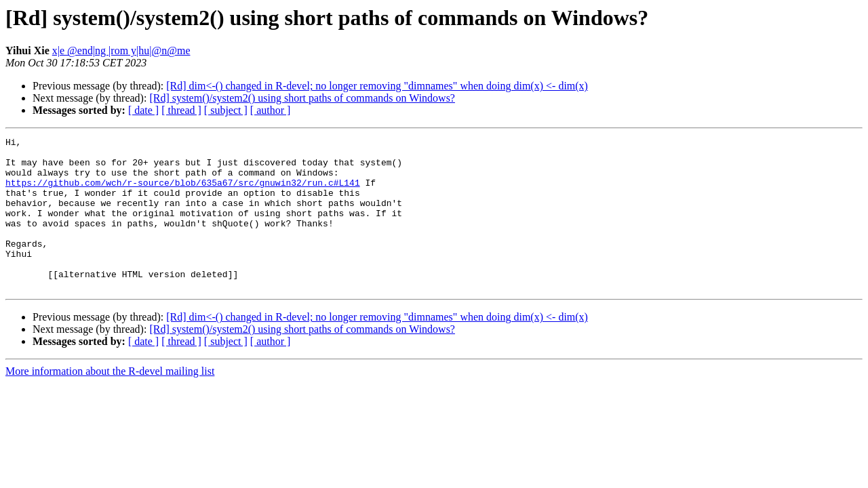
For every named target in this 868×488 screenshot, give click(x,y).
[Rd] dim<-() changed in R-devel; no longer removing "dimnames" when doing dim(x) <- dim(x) (377, 86)
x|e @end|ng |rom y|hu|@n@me (121, 50)
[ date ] (143, 110)
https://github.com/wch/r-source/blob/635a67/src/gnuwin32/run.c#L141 (183, 192)
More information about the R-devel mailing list (110, 402)
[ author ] (271, 110)
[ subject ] (226, 110)
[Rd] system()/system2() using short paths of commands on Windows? (302, 98)
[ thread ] (181, 110)
